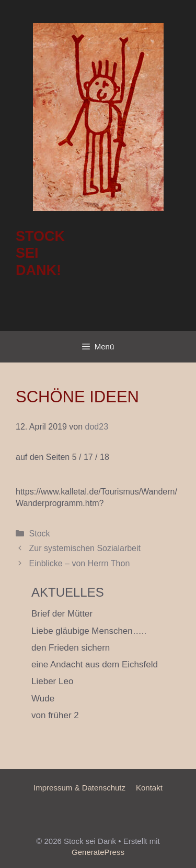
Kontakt (149, 788)
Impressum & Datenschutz (79, 788)
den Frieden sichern (71, 648)
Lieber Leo (52, 681)
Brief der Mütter (62, 614)
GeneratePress (98, 852)
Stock (40, 534)
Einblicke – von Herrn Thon (80, 563)
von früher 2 (55, 715)
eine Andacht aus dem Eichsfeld (95, 664)
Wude (43, 699)
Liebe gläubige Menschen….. (89, 631)
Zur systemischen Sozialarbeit (85, 548)
